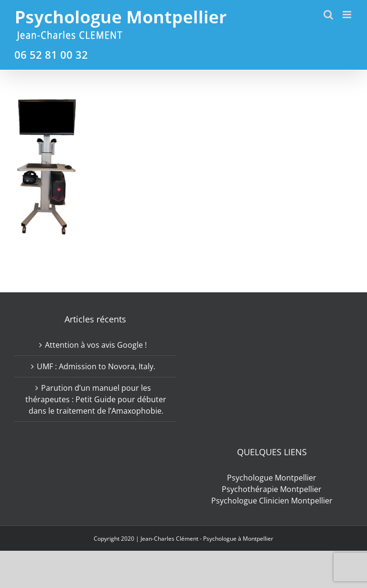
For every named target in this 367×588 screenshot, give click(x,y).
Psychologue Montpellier (272, 478)
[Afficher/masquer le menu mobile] (348, 15)
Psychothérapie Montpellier (272, 489)
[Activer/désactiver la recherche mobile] (328, 15)
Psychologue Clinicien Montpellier (272, 501)
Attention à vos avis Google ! (96, 345)
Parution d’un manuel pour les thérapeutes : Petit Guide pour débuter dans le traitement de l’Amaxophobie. (96, 399)
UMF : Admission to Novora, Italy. (96, 366)
